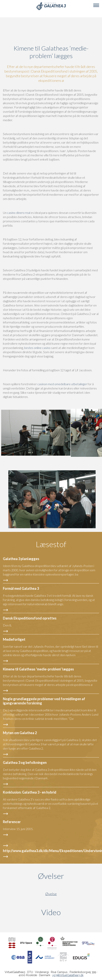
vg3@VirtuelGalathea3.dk (68, 975)
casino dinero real (19, 213)
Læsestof (51, 544)
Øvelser (51, 876)
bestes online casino (37, 348)
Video (70, 912)
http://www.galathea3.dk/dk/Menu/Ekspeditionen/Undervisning (51, 851)
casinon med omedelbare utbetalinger (62, 384)
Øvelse (51, 894)
